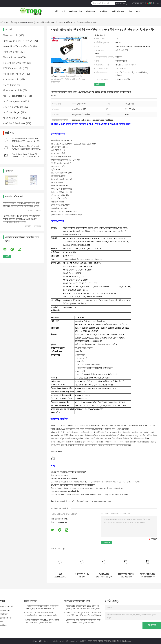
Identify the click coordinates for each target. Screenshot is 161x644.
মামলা (138, 11)
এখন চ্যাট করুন (138, 3)
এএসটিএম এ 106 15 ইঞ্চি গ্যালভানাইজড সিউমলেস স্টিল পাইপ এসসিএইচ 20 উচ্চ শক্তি (82, 575)
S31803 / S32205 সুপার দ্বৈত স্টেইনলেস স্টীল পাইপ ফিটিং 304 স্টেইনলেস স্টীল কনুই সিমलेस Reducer (84, 614)
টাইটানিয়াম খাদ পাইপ (13, 68)
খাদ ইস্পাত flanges (12, 112)
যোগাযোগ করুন (118, 11)
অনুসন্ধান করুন (121, 3)
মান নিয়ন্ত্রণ (104, 11)
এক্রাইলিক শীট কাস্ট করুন (14, 123)
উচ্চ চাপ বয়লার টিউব (13, 90)
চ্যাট (98, 84)
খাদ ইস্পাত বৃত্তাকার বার (14, 101)
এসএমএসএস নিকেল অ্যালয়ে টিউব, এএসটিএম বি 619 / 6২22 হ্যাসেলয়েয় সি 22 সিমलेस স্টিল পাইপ (43, 614)
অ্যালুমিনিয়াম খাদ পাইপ (14, 74)
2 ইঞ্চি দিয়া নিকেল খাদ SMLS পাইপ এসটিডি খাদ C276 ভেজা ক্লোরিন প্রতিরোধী (42, 621)
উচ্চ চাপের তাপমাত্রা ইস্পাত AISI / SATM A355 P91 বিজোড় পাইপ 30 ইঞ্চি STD (25, 141)
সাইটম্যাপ (4, 625)
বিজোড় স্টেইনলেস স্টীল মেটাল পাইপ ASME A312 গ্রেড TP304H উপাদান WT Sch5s (26, 149)
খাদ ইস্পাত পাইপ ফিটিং (14, 118)
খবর (130, 11)
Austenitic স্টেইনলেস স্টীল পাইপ (18, 46)
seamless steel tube (102, 501)
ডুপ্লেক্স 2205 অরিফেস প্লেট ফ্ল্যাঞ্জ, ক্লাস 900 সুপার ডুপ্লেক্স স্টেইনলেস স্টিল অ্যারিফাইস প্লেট (83, 607)
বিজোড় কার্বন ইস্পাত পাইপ (65, 501)
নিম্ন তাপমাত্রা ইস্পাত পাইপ (15, 63)
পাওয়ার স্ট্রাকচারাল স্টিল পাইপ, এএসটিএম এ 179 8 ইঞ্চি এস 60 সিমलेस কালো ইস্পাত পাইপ (68, 79)
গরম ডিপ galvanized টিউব (15, 96)
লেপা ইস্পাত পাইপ (11, 52)
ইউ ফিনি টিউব (10, 85)
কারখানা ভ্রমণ (91, 11)
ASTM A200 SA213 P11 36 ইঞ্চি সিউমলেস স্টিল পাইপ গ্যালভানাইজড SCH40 (104, 575)
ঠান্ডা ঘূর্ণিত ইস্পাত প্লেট (13, 107)
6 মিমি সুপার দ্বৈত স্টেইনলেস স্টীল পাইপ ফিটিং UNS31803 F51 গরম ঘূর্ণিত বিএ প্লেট (83, 621)
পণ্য (64, 11)
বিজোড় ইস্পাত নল (18, 23)
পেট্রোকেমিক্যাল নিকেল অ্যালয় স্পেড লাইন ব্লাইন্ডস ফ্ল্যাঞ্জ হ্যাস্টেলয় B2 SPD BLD (42, 607)
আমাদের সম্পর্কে (75, 11)
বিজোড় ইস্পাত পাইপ (85, 501)
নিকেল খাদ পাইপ (11, 35)
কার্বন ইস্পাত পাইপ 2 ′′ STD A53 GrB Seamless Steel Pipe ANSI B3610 (126, 575)
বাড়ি (56, 11)
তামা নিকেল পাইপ (11, 79)
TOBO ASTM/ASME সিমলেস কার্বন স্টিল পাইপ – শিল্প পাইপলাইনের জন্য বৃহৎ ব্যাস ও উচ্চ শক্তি (60, 575)
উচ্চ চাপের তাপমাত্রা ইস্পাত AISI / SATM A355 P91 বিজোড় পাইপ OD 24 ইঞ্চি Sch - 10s (26, 157)
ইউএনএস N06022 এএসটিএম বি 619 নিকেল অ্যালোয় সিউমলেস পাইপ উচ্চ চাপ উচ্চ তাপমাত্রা (148, 575)
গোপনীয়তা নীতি (36, 641)
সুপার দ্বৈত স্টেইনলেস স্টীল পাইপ (18, 41)
